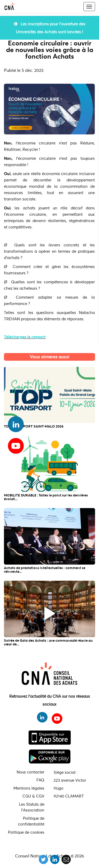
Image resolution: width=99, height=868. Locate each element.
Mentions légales (29, 788)
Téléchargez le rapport (25, 337)
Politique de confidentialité (31, 821)
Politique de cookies (26, 832)
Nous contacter (30, 772)
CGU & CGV (33, 796)
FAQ (40, 780)
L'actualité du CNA (50, 364)
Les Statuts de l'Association (32, 807)
